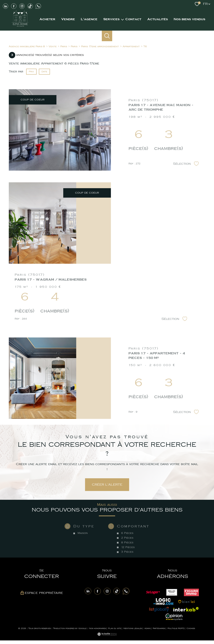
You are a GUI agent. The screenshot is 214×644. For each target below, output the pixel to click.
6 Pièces (127, 543)
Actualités (157, 19)
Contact (133, 19)
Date (44, 72)
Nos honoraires (97, 628)
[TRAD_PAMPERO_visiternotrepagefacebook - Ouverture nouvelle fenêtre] (14, 6)
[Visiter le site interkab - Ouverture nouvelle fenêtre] (186, 609)
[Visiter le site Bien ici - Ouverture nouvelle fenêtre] (186, 602)
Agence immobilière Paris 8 (27, 46)
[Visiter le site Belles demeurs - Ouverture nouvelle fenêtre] (172, 592)
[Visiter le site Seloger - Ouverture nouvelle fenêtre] (153, 592)
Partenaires (159, 628)
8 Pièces (127, 552)
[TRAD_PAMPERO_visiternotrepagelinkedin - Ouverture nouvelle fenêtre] (88, 591)
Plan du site (115, 628)
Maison (83, 543)
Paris (64, 46)
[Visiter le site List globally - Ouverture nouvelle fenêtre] (159, 609)
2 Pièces (127, 548)
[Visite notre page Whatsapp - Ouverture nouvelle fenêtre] (126, 591)
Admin (147, 628)
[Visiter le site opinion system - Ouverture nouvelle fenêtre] (174, 617)
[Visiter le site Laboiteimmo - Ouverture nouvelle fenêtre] (107, 635)
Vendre (68, 19)
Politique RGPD (176, 628)
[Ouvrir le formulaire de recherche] (107, 36)
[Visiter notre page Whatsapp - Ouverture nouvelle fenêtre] (38, 6)
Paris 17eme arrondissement (100, 46)
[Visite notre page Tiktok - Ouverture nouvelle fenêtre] (117, 591)
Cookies (191, 628)
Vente (53, 46)
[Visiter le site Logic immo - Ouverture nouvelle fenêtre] (163, 602)
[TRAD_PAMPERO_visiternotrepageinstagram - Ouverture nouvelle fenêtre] (22, 6)
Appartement (131, 46)
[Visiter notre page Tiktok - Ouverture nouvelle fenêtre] (30, 6)
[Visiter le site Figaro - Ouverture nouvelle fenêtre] (191, 592)
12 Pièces (128, 557)
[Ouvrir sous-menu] (122, 19)
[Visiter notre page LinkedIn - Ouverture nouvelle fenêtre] (6, 6)
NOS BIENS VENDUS (189, 19)
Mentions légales (133, 628)
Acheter (47, 19)
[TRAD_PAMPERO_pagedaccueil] (20, 26)
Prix (31, 72)
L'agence (89, 19)
